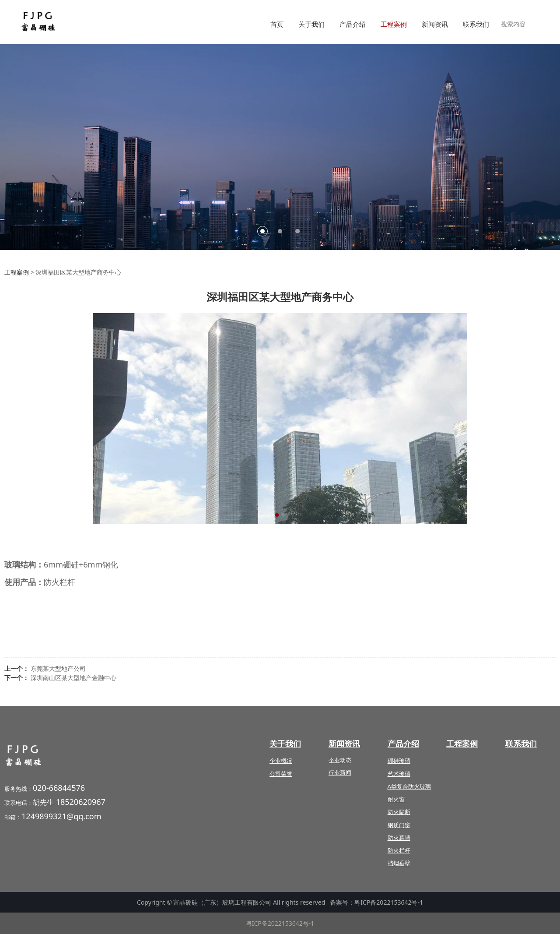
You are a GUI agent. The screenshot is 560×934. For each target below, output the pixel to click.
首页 (277, 24)
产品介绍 (353, 24)
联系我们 (476, 24)
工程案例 (394, 24)
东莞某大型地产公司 (58, 668)
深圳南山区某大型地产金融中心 (73, 678)
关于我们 (311, 24)
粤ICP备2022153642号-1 (389, 902)
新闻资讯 (435, 24)
